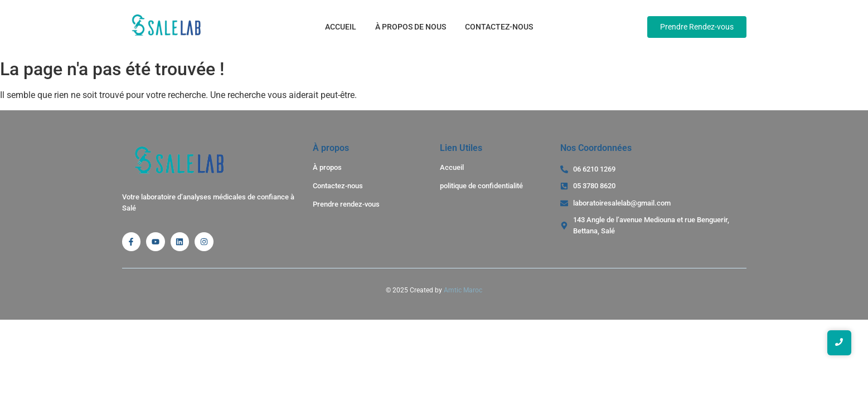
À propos (327, 167)
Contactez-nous (499, 27)
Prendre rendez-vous (346, 204)
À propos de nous (411, 27)
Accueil (341, 27)
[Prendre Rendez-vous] (697, 27)
